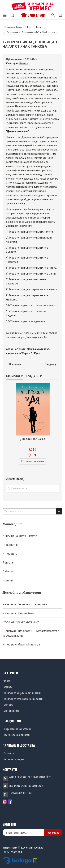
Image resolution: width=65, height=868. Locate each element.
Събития (8, 571)
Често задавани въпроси (16, 735)
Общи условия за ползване (17, 729)
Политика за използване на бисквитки (23, 699)
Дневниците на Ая (33, 439)
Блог (29, 27)
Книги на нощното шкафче (20, 536)
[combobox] (32, 511)
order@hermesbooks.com (30, 786)
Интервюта (10, 554)
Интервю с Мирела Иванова (21, 645)
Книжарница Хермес (13, 27)
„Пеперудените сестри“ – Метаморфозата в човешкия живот (31, 633)
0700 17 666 (36, 15)
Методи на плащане (14, 759)
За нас (7, 681)
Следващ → (52, 364)
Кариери (8, 687)
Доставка (9, 753)
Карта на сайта (11, 711)
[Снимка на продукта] (32, 409)
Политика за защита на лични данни (22, 693)
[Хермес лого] (33, 6)
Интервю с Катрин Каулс (19, 613)
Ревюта (39, 27)
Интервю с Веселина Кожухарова (25, 604)
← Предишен (14, 364)
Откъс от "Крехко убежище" (21, 622)
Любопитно (10, 545)
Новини (8, 580)
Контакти (8, 705)
